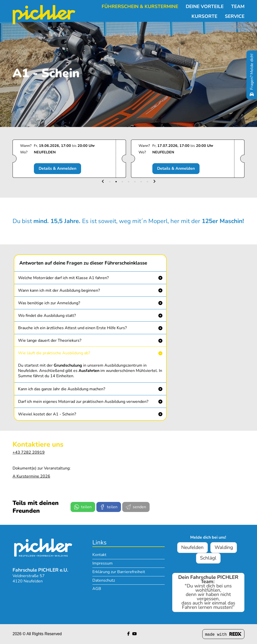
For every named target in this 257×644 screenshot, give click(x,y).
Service (235, 13)
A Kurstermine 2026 (31, 476)
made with (223, 635)
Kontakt (99, 555)
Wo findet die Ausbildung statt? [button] (47, 316)
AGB (97, 589)
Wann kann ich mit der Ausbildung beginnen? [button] (59, 290)
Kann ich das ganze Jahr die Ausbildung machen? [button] (62, 389)
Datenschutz (104, 580)
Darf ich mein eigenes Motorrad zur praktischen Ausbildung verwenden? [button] (83, 402)
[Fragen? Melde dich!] (252, 75)
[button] (103, 182)
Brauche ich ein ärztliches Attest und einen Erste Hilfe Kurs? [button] (72, 328)
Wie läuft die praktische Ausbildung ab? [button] (54, 353)
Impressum (103, 563)
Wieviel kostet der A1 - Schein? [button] (47, 414)
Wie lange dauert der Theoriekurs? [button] (50, 340)
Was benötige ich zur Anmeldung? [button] (49, 303)
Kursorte (204, 13)
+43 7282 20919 (29, 452)
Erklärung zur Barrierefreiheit (119, 572)
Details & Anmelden (59, 168)
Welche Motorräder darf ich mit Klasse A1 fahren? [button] (63, 278)
